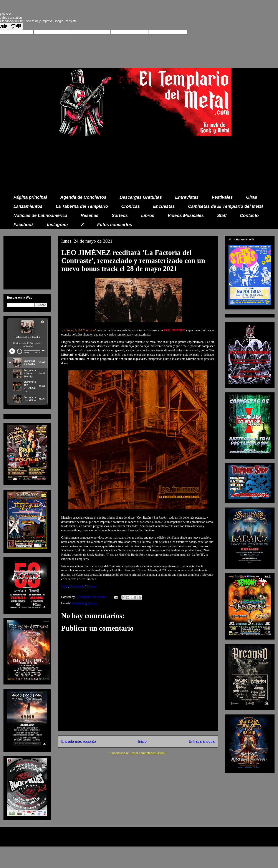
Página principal (30, 197)
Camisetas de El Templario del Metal (226, 206)
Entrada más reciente (79, 742)
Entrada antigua (202, 742)
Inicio (142, 742)
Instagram (57, 225)
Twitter (91, 586)
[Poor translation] (16, 26)
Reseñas (89, 215)
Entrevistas (187, 197)
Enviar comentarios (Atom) (147, 753)
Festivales (222, 197)
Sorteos (120, 215)
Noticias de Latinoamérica (40, 215)
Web (64, 586)
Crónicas (131, 206)
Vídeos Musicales (186, 215)
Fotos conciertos (115, 225)
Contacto (249, 215)
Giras (252, 197)
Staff (222, 215)
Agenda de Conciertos (83, 197)
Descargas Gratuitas (141, 197)
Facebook (24, 225)
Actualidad (79, 603)
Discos (92, 603)
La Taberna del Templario (82, 206)
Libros (148, 215)
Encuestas (164, 206)
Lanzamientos (28, 206)
